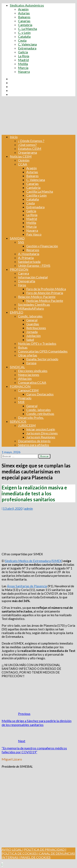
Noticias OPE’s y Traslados (37, 343)
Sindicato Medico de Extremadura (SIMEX (33, 561)
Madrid (23, 60)
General (32, 320)
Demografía (27, 281)
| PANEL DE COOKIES (34, 857)
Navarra (24, 72)
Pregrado (25, 398)
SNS (21, 242)
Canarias (24, 21)
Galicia (23, 52)
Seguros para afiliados (34, 445)
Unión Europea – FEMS (34, 265)
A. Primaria (26, 258)
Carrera (24, 273)
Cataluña (24, 36)
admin (29, 508)
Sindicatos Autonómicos (27, 5)
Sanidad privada (29, 262)
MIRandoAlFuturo (31, 308)
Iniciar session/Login (41, 429)
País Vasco (34, 234)
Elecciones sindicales (33, 371)
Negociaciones (29, 375)
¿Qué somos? (27, 145)
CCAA (23, 164)
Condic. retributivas (40, 414)
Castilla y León (36, 195)
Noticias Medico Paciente (45, 301)
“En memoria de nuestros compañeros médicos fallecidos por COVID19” (34, 750)
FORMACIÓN (20, 386)
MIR (21, 402)
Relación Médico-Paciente (37, 297)
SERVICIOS (18, 421)
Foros (22, 285)
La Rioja (24, 56)
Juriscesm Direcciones (42, 433)
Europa (31, 363)
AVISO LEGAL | (13, 849)
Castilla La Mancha (40, 191)
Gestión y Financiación (42, 246)
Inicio (14, 137)
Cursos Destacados (40, 394)
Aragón (23, 9)
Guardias (33, 324)
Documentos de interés (34, 441)
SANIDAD (17, 238)
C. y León (24, 33)
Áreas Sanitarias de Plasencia (27, 586)
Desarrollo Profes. (31, 417)
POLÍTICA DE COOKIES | (20, 853)
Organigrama (28, 152)
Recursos (33, 250)
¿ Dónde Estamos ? (31, 141)
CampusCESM (28, 390)
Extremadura (27, 48)
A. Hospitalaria (29, 254)
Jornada (32, 332)
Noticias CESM (21, 156)
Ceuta (22, 40)
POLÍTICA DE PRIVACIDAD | (45, 849)
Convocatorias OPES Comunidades (43, 351)
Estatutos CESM (30, 148)
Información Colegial (33, 277)
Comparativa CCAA (32, 382)
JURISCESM (27, 425)
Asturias (24, 13)
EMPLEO (17, 312)
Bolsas (23, 347)
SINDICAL (17, 367)
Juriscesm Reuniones (41, 437)
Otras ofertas (28, 355)
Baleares (24, 17)
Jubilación (33, 336)
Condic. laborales (30, 316)
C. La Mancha (28, 29)
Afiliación (25, 378)
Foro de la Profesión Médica (46, 289)
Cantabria (25, 25)
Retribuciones (36, 328)
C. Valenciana (27, 44)
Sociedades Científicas (34, 304)
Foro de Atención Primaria (45, 293)
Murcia (23, 68)
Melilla (23, 64)
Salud (30, 340)
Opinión (24, 160)
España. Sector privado (42, 359)
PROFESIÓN (19, 269)
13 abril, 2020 (13, 508)
